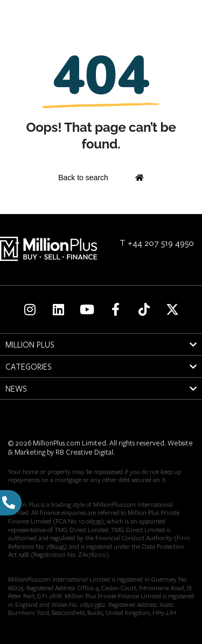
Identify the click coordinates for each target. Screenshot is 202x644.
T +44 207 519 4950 (157, 242)
